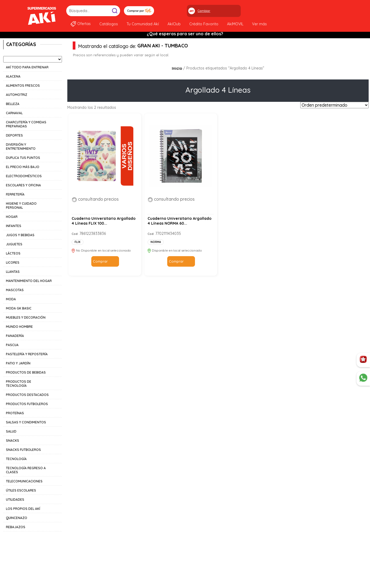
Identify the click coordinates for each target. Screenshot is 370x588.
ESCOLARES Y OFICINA (23, 185)
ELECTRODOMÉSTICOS (24, 176)
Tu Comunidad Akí (143, 24)
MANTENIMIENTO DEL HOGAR (29, 281)
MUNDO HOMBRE (19, 327)
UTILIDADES (15, 500)
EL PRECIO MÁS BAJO (23, 167)
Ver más (259, 24)
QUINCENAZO (17, 518)
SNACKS (13, 441)
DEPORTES (14, 135)
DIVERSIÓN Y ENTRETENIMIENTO (21, 147)
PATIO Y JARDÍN (18, 363)
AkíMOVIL (235, 24)
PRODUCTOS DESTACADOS (27, 395)
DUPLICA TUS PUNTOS (23, 158)
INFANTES (14, 226)
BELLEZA (13, 104)
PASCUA (12, 345)
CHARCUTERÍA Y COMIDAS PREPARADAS (26, 124)
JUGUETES (14, 244)
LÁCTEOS (13, 253)
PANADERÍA (15, 336)
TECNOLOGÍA (16, 459)
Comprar (100, 261)
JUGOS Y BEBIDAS (20, 235)
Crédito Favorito (204, 24)
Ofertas (84, 24)
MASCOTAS (15, 290)
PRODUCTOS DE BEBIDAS (26, 372)
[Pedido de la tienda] (334, 105)
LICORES (13, 262)
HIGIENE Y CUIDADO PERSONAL (21, 206)
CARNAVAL (14, 113)
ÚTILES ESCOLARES (21, 490)
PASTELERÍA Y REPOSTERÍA (27, 354)
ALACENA (13, 76)
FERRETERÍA (15, 194)
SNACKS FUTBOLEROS (23, 450)
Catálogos (109, 24)
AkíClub (174, 24)
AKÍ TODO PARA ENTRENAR (27, 67)
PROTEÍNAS (15, 413)
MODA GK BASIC (19, 308)
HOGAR (12, 217)
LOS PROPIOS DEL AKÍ (23, 509)
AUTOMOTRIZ (17, 95)
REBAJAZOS (16, 527)
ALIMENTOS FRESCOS (23, 86)
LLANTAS (13, 272)
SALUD (11, 431)
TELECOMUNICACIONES (24, 481)
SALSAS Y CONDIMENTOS (26, 422)
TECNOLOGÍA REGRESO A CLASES (26, 470)
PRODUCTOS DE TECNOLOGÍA (19, 384)
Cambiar (204, 11)
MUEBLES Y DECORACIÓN (26, 317)
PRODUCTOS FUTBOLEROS (27, 404)
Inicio (177, 68)
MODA (11, 299)
